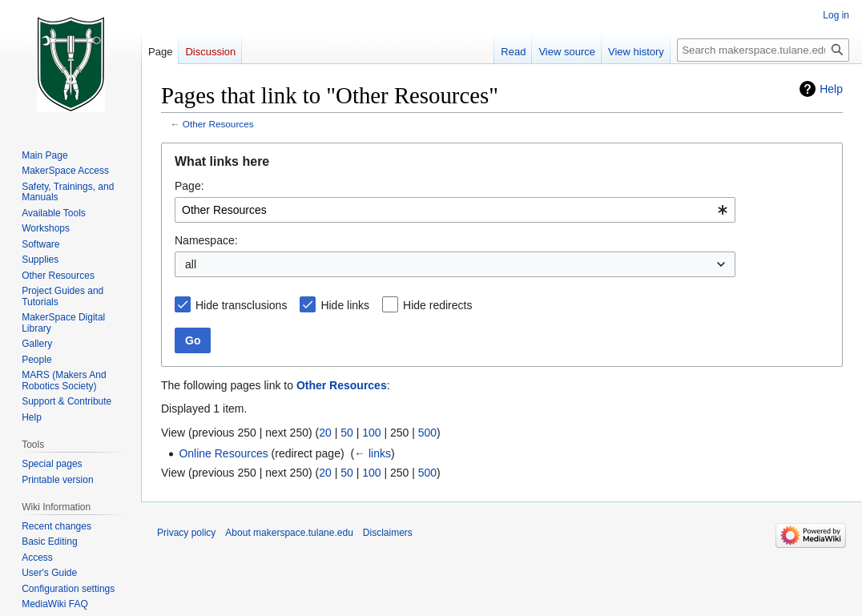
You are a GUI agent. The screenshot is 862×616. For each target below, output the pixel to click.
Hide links (345, 305)
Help (831, 89)
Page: (189, 186)
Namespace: (206, 240)
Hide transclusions (241, 305)
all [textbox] (191, 264)
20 (325, 433)
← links (373, 453)
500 (427, 433)
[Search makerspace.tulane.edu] (763, 50)
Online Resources (223, 453)
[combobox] (455, 210)
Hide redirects (437, 305)
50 (347, 433)
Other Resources (218, 124)
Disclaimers (388, 533)
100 (371, 433)
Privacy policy (186, 533)
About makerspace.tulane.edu (289, 533)
